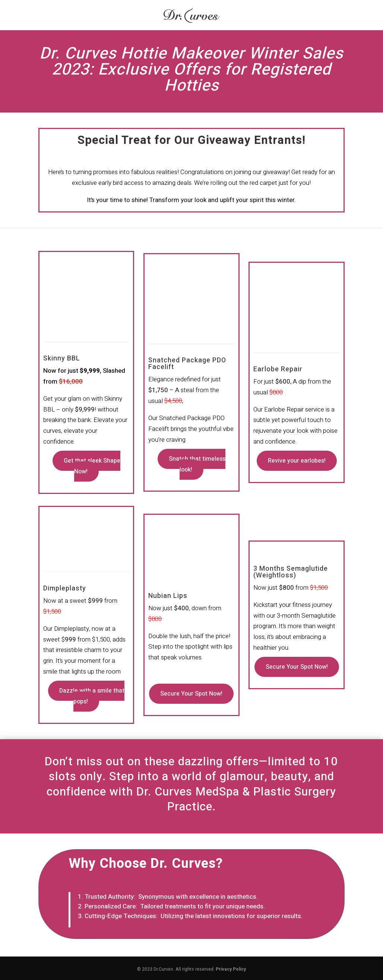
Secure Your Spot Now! (191, 694)
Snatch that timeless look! (197, 464)
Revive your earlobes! (297, 461)
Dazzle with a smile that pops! (92, 696)
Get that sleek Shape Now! (92, 466)
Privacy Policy (231, 969)
